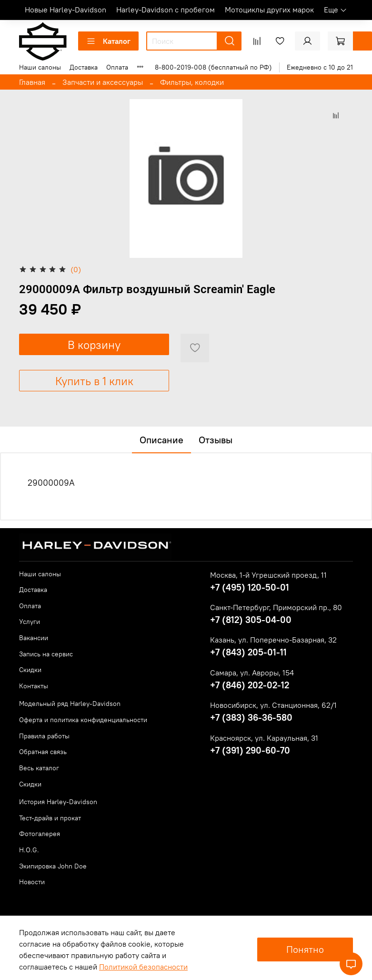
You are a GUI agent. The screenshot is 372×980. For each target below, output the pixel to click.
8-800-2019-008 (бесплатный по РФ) (213, 67)
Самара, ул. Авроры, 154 (252, 673)
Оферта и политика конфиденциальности (83, 720)
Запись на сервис (46, 654)
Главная (32, 82)
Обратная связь (43, 752)
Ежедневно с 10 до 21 (320, 67)
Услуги (30, 622)
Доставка (84, 67)
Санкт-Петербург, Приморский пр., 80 (276, 607)
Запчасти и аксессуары (103, 82)
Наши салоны (40, 67)
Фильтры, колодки (192, 82)
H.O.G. (29, 850)
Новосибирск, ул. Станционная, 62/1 (273, 705)
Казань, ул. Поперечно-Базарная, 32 (273, 640)
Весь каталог (39, 768)
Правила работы (44, 736)
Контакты (34, 686)
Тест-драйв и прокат (50, 818)
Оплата (117, 67)
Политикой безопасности (143, 967)
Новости (32, 882)
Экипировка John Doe (53, 866)
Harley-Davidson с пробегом (166, 10)
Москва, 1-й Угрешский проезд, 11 (268, 575)
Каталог (108, 41)
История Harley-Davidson (58, 802)
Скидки (30, 670)
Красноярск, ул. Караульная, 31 (264, 738)
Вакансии (34, 638)
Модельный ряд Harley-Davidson (70, 704)
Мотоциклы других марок (269, 10)
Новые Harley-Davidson (65, 10)
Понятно (305, 949)
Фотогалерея (40, 834)
